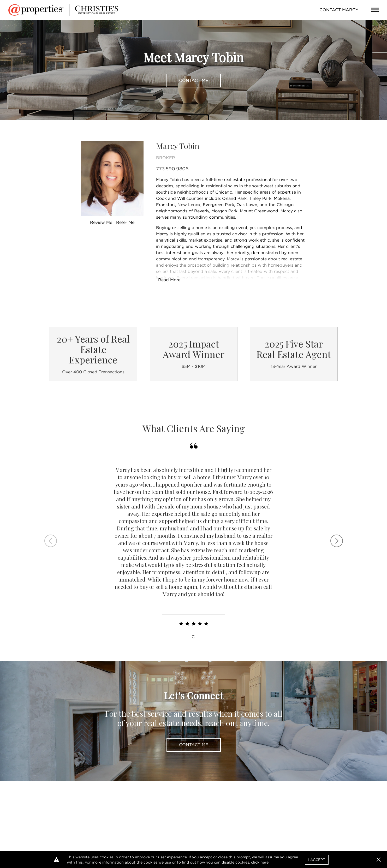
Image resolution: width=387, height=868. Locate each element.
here (264, 862)
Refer (125, 222)
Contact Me (194, 80)
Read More (169, 280)
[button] (379, 860)
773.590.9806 (172, 169)
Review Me (101, 222)
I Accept (317, 860)
